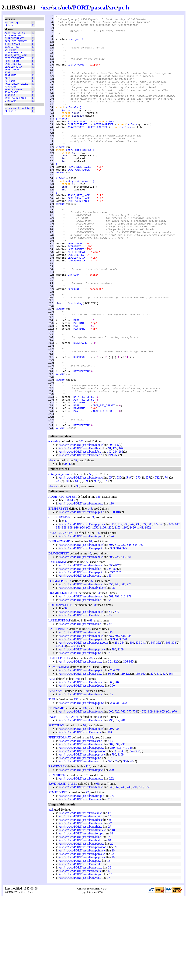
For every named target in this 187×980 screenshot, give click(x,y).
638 (171, 607)
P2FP (7, 89)
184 (110, 815)
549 (129, 560)
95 (113, 671)
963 (88, 610)
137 (85, 791)
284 (115, 534)
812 (117, 803)
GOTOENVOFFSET (14, 65)
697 (117, 719)
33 (78, 569)
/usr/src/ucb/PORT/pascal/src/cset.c (80, 715)
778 (135, 794)
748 (117, 667)
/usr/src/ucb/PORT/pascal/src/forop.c (81, 879)
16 (109, 944)
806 (123, 667)
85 (89, 712)
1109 (121, 732)
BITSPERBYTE (13, 38)
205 (109, 698)
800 (68, 564)
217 (120, 607)
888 (64, 610)
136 (98, 580)
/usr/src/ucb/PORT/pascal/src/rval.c (80, 947)
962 (141, 628)
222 (112, 861)
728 (125, 722)
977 (129, 667)
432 (73, 729)
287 (115, 652)
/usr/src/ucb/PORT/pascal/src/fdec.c (81, 903)
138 (67, 583)
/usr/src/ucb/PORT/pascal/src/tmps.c (81, 586)
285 (121, 534)
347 (153, 725)
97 (85, 808)
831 (123, 719)
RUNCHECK (10, 109)
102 (81, 524)
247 (132, 607)
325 (125, 631)
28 (110, 903)
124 (112, 619)
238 (126, 607)
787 (109, 736)
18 (90, 624)
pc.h (124, 7)
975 (106, 564)
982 (147, 870)
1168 (125, 610)
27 (110, 906)
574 (144, 607)
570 (138, 560)
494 (111, 528)
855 (135, 628)
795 (111, 803)
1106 (103, 610)
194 (109, 683)
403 (119, 722)
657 (148, 560)
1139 (110, 610)
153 (109, 658)
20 (113, 933)
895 (87, 564)
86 (91, 741)
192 (109, 534)
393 (168, 725)
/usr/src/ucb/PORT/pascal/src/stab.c (81, 538)
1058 (95, 610)
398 (174, 725)
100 (113, 595)
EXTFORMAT (11, 55)
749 (129, 870)
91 (110, 531)
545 (111, 870)
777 (129, 794)
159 (138, 757)
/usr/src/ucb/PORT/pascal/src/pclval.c (82, 937)
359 (113, 722)
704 (113, 753)
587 (111, 719)
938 (76, 610)
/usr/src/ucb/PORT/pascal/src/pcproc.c (82, 607)
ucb (67, 7)
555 (111, 667)
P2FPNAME (10, 92)
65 (110, 560)
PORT (81, 7)
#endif (60, 204)
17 (109, 896)
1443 (140, 610)
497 (116, 648)
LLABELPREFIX (13, 75)
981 (123, 803)
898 (70, 610)
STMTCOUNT (11, 116)
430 (138, 607)
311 (118, 786)
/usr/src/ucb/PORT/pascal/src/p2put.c (82, 595)
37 (76, 543)
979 (129, 679)
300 (113, 768)
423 (110, 715)
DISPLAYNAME (13, 48)
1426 (133, 610)
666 (111, 765)
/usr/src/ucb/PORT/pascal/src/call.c (80, 896)
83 (91, 703)
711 (118, 753)
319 (159, 757)
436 (79, 729)
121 (86, 858)
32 (110, 950)
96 (110, 757)
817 (77, 564)
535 (119, 560)
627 (162, 607)
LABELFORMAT (13, 68)
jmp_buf (67, 129)
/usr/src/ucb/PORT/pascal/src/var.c (80, 658)
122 (128, 757)
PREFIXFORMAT (13, 102)
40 (70, 547)
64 (98, 676)
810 (123, 679)
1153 (118, 610)
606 (111, 640)
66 (98, 867)
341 (144, 725)
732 (157, 560)
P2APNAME (10, 85)
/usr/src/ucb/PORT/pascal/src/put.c (80, 736)
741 (125, 831)
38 (66, 547)
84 (92, 820)
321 (110, 744)
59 (91, 557)
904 (117, 765)
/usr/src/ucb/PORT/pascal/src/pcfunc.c (82, 933)
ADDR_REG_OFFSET (16, 34)
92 (87, 875)
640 (111, 695)
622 (156, 607)
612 (117, 628)
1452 (148, 610)
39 (92, 600)
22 (112, 927)
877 (117, 695)
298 (111, 812)
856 (58, 610)
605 (111, 628)
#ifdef (60, 174)
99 (114, 757)
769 (123, 794)
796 (135, 870)
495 (116, 528)
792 (144, 794)
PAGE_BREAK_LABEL (16, 96)
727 (123, 628)
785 (58, 564)
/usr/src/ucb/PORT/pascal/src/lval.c (80, 923)
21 (116, 930)
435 (117, 812)
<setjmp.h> (76, 44)
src (56, 7)
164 (121, 531)
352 (158, 725)
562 (117, 870)
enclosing (11, 23)
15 (111, 957)
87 (92, 664)
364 (171, 757)
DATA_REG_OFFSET (16, 44)
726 (117, 640)
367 (131, 744)
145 (90, 591)
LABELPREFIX (13, 72)
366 (126, 744)
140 (72, 583)
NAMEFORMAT (12, 79)
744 (167, 560)
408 (58, 729)
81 (90, 750)
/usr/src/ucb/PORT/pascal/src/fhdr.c (81, 531)
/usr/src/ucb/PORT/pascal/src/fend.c (81, 528)
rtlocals (10, 127)
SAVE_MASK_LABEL (16, 113)
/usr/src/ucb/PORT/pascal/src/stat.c (80, 815)
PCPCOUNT (10, 99)
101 (118, 595)
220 (112, 853)
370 (112, 879)
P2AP (7, 82)
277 (153, 757)
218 (110, 882)
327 (165, 757)
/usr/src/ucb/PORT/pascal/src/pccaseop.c (84, 725)
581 (111, 679)
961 (129, 640)
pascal (99, 7)
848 (129, 628)
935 (129, 719)
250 (116, 538)
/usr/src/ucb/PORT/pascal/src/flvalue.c (82, 671)
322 (116, 744)
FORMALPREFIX (13, 58)
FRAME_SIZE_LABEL (16, 62)
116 (88, 849)
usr (47, 7)
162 (143, 757)
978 (175, 794)
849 (123, 640)
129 (115, 531)
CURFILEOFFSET (14, 41)
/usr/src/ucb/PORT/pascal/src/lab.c (80, 534)
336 (138, 725)
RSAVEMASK (11, 106)
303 (113, 631)
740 (123, 870)
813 (141, 870)
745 (130, 831)
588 (150, 607)
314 (119, 631)
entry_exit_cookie (17, 124)
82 (87, 645)
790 (114, 732)
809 (150, 794)
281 (117, 725)
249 (110, 538)
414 (64, 729)
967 (97, 564)
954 (82, 610)
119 (122, 757)
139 (86, 774)
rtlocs (9, 26)
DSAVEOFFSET (13, 51)
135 (97, 616)
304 (132, 725)
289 (109, 707)
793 (117, 679)
